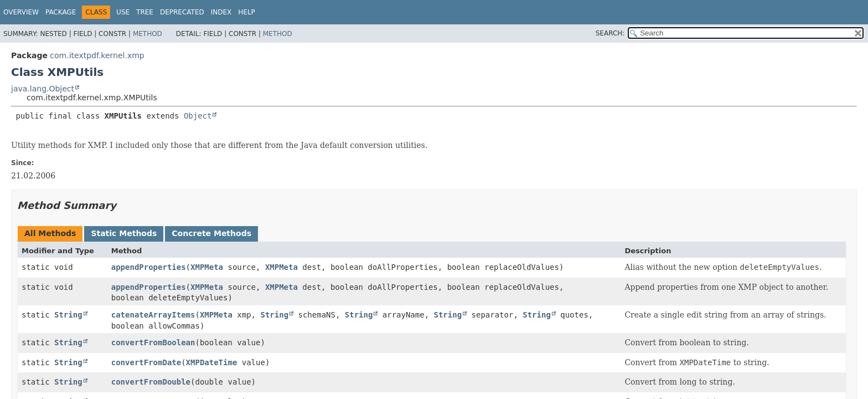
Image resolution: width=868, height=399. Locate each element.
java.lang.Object (43, 89)
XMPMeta (207, 267)
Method (148, 34)
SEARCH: (610, 33)
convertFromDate (146, 362)
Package (61, 12)
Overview (21, 12)
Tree (145, 12)
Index (221, 12)
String (68, 315)
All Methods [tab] (50, 233)
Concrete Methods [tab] (211, 233)
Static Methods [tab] (124, 233)
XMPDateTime (212, 362)
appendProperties (149, 267)
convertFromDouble (151, 382)
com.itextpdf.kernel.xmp (97, 55)
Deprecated (182, 12)
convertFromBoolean (153, 342)
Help (247, 12)
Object (198, 116)
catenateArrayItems (153, 315)
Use (123, 12)
